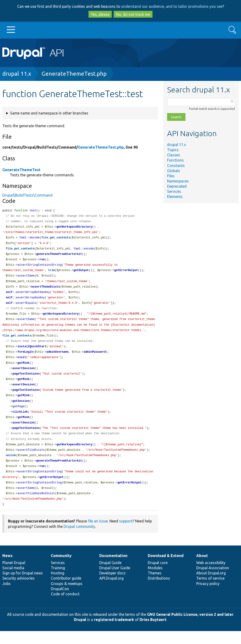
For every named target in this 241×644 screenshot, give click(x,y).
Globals (174, 171)
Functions (175, 160)
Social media (13, 581)
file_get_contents (56, 239)
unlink (11, 466)
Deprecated (177, 186)
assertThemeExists (45, 290)
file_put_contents (20, 251)
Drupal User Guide (115, 581)
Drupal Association (213, 581)
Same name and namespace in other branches (49, 113)
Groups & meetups (67, 597)
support (126, 534)
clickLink (20, 421)
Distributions (159, 591)
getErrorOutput (126, 273)
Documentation (113, 569)
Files (171, 176)
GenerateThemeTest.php (74, 74)
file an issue (98, 534)
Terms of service (210, 591)
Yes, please (100, 14)
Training (58, 581)
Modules (155, 581)
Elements (175, 197)
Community (61, 569)
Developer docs (112, 586)
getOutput (81, 273)
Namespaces (178, 181)
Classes (174, 155)
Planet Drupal (14, 576)
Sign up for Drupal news (23, 586)
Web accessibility (211, 576)
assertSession (24, 375)
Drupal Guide (110, 576)
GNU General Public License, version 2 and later (190, 627)
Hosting (58, 586)
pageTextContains (26, 381)
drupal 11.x (17, 74)
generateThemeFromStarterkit (59, 256)
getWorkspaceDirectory (74, 228)
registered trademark (114, 632)
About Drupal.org (211, 586)
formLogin (25, 358)
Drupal (80, 632)
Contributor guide (66, 591)
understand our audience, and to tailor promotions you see (172, 6)
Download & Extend (166, 569)
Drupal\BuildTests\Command (27, 195)
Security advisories (18, 591)
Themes (155, 586)
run (42, 262)
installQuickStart (32, 353)
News (7, 569)
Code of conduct (65, 607)
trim (51, 273)
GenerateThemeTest (21, 170)
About (202, 569)
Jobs (6, 597)
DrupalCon (60, 602)
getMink (24, 370)
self (9, 296)
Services (174, 191)
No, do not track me (133, 14)
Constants (176, 166)
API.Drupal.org (111, 591)
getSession (21, 409)
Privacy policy (208, 597)
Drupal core (158, 576)
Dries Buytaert (153, 632)
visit (22, 364)
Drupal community (79, 539)
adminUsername (57, 358)
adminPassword (95, 358)
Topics (173, 150)
